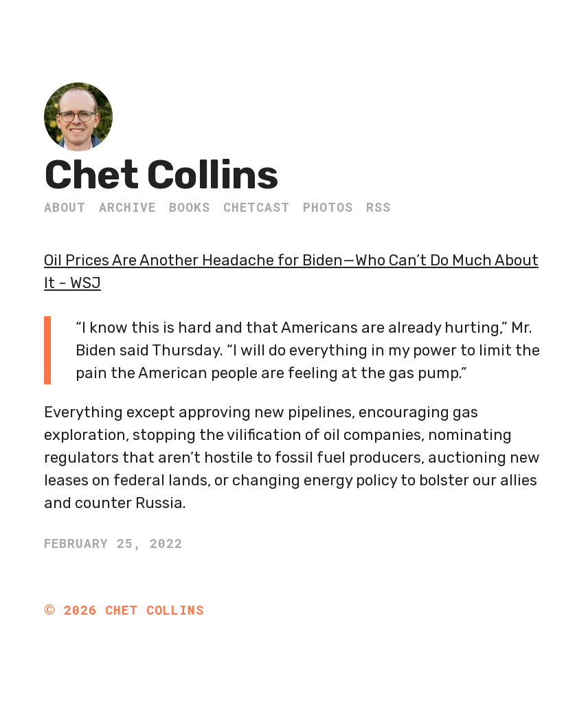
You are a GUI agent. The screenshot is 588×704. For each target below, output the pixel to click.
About (65, 207)
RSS (378, 207)
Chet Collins (161, 175)
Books (190, 207)
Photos (328, 207)
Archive (127, 207)
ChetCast (257, 207)
